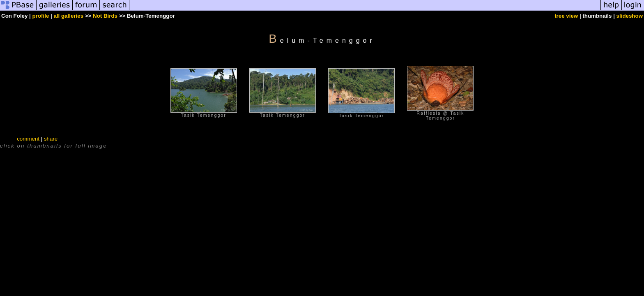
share (51, 139)
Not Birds (105, 16)
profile (41, 16)
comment (28, 139)
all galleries (68, 16)
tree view (566, 16)
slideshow (630, 16)
